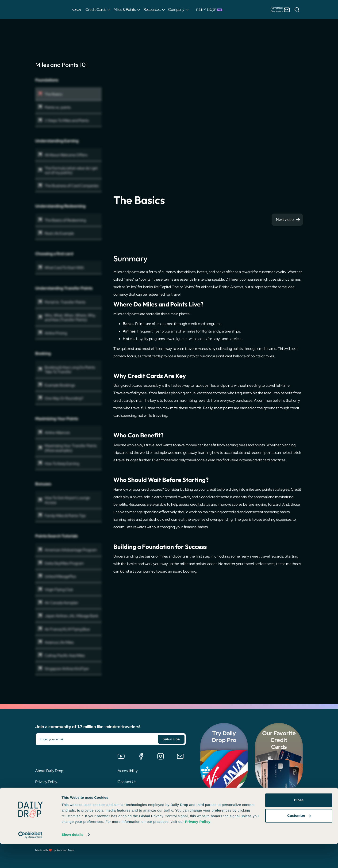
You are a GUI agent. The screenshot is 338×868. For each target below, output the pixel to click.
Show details (72, 859)
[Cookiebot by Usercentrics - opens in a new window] (30, 859)
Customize (299, 839)
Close (299, 824)
